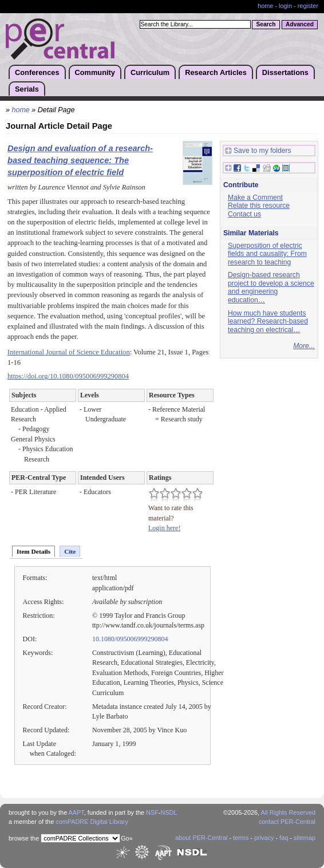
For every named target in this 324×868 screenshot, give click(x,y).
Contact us (244, 214)
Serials (27, 89)
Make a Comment (255, 198)
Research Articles (216, 72)
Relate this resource (259, 206)
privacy (264, 838)
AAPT (76, 812)
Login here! (164, 528)
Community (95, 72)
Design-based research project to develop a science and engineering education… (271, 287)
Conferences (37, 72)
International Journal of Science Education (69, 352)
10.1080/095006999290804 (130, 639)
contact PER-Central (287, 822)
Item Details (33, 551)
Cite (70, 551)
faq (284, 838)
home (265, 6)
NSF (152, 812)
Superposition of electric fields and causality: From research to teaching (267, 254)
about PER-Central (201, 838)
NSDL (169, 812)
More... (304, 346)
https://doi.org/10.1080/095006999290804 (68, 376)
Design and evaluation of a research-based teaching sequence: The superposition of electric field (80, 160)
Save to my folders (258, 151)
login (285, 6)
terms (241, 838)
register (308, 6)
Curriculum (150, 72)
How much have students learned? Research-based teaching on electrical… (268, 321)
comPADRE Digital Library (92, 822)
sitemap (305, 838)
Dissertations (285, 72)
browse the (24, 838)
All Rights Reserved (289, 812)
